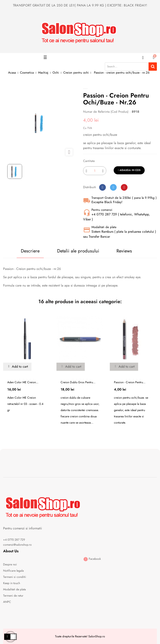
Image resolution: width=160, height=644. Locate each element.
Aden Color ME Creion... (23, 382)
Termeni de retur (13, 596)
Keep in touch (12, 583)
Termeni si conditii (15, 577)
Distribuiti (102, 187)
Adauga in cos (129, 170)
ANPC (7, 602)
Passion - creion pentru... (130, 382)
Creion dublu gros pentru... (78, 382)
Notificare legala (13, 571)
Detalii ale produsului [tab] (78, 251)
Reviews (124, 251)
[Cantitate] (95, 171)
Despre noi (10, 564)
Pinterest (124, 187)
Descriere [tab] (30, 251)
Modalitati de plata (14, 589)
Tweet (113, 187)
